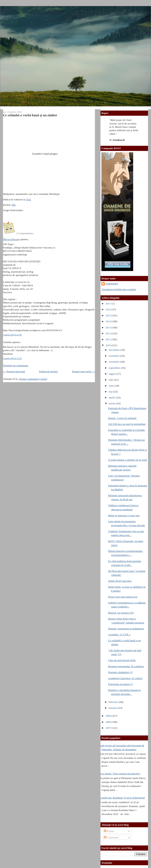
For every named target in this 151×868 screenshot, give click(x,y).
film (14, 205)
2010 (109, 345)
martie (113, 403)
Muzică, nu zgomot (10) (121, 613)
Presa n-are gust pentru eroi (123, 597)
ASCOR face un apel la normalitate (127, 424)
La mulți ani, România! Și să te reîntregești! (122, 798)
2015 (109, 315)
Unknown (112, 284)
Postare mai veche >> (83, 371)
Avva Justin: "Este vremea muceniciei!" (120, 774)
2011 (109, 339)
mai (111, 392)
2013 (109, 327)
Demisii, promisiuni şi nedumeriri (126, 629)
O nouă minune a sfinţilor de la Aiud (127, 460)
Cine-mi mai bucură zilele (122, 660)
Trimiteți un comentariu (16, 365)
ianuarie (113, 708)
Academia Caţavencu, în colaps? (125, 678)
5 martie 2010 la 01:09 (12, 335)
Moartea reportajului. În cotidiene (126, 666)
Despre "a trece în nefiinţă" (122, 418)
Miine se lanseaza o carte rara (124, 515)
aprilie (113, 398)
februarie (114, 702)
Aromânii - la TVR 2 (119, 634)
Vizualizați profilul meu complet (119, 289)
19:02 (28, 200)
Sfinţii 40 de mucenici (120, 581)
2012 (109, 333)
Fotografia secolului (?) (120, 684)
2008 (109, 722)
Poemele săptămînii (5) (120, 672)
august (113, 374)
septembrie (115, 368)
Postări (109, 831)
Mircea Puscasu (11, 239)
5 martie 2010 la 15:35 (12, 358)
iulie (111, 380)
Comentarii (111, 837)
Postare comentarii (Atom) (33, 379)
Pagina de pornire (48, 371)
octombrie (115, 362)
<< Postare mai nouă (14, 371)
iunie (112, 386)
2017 (109, 304)
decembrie (115, 350)
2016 (109, 309)
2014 (109, 321)
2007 (109, 728)
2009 (109, 716)
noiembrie (115, 356)
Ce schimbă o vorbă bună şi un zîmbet (30, 115)
